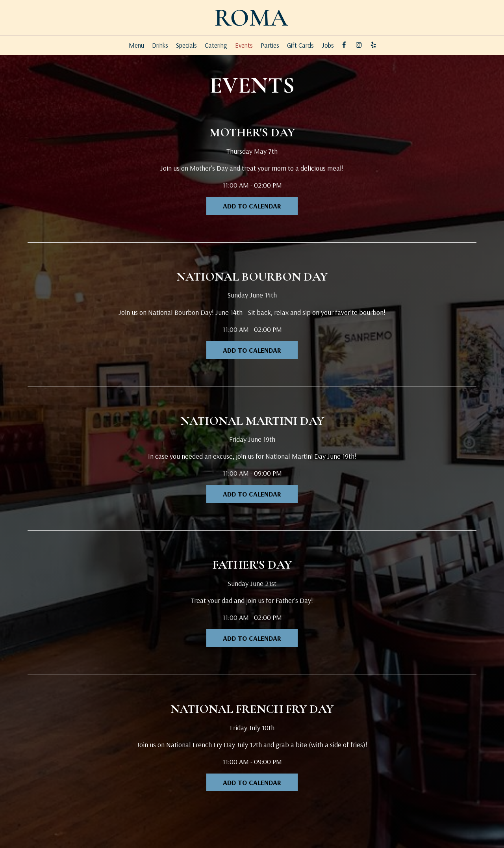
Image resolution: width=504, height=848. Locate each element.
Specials (186, 45)
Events (244, 45)
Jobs (328, 45)
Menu (136, 45)
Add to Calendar (252, 206)
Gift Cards (300, 45)
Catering (216, 45)
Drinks (160, 45)
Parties (270, 45)
